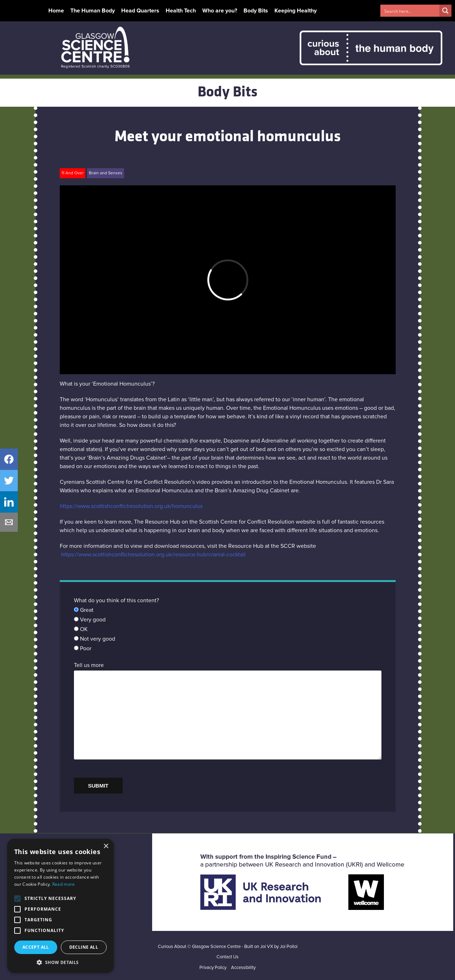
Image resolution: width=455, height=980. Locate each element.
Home (56, 11)
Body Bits (256, 11)
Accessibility (243, 968)
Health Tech (181, 11)
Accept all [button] (36, 947)
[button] (60, 962)
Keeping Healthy (296, 11)
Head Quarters (140, 11)
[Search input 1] (410, 11)
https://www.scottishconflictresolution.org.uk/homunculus (131, 506)
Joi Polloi (289, 947)
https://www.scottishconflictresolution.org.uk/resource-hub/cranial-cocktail (153, 555)
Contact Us (227, 957)
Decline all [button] (84, 947)
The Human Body (93, 11)
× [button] (106, 846)
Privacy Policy (213, 968)
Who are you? (220, 11)
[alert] (60, 906)
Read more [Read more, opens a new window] (64, 884)
